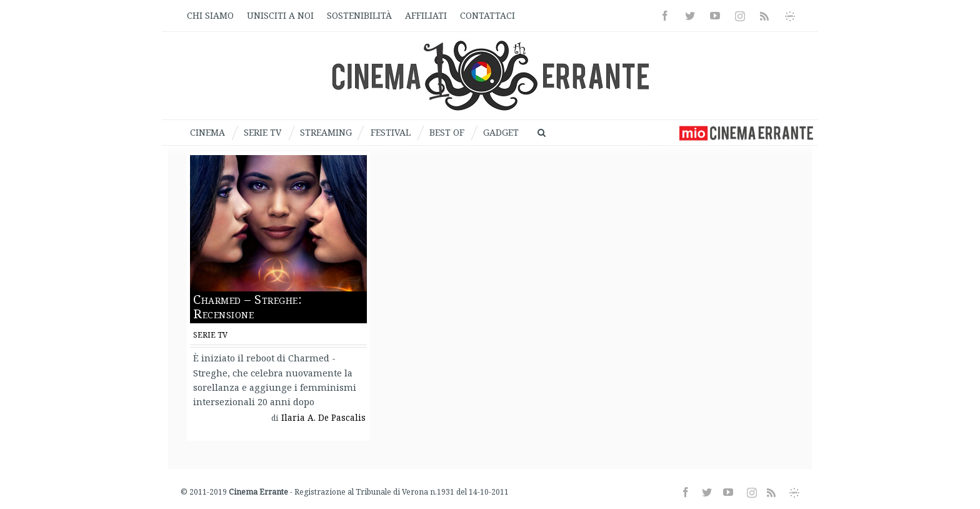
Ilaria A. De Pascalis (323, 418)
